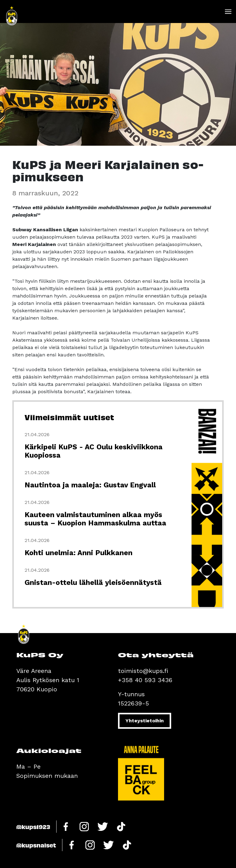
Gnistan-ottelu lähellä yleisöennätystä (93, 583)
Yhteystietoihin (145, 721)
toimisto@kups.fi (143, 671)
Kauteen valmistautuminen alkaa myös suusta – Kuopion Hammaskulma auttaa (95, 519)
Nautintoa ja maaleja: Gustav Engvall (90, 485)
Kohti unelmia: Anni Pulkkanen (79, 553)
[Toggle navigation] (228, 12)
